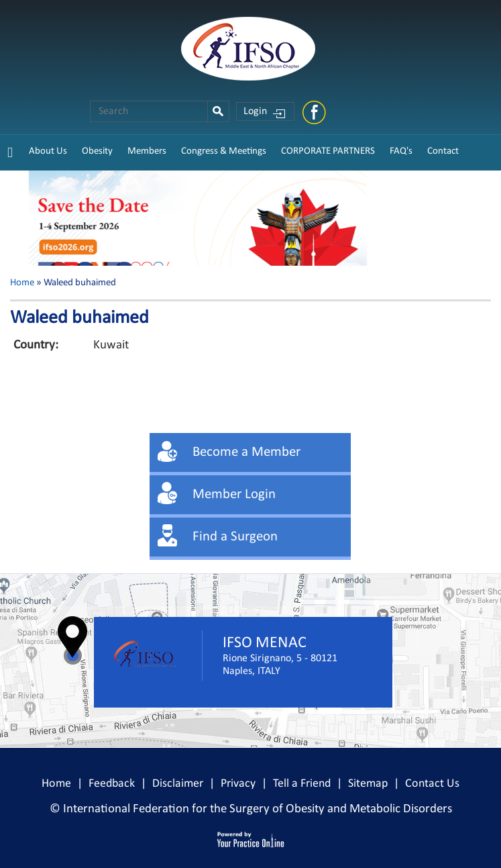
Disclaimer (178, 784)
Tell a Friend (302, 784)
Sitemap (368, 784)
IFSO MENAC (265, 643)
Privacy (238, 784)
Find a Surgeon (235, 537)
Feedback (112, 784)
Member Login (234, 494)
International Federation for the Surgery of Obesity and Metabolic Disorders (258, 809)
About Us (48, 151)
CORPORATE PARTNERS (328, 151)
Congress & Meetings (224, 151)
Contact (443, 151)
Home (22, 283)
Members (147, 151)
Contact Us (432, 784)
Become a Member (246, 452)
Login (255, 111)
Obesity (97, 151)
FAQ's (401, 151)
